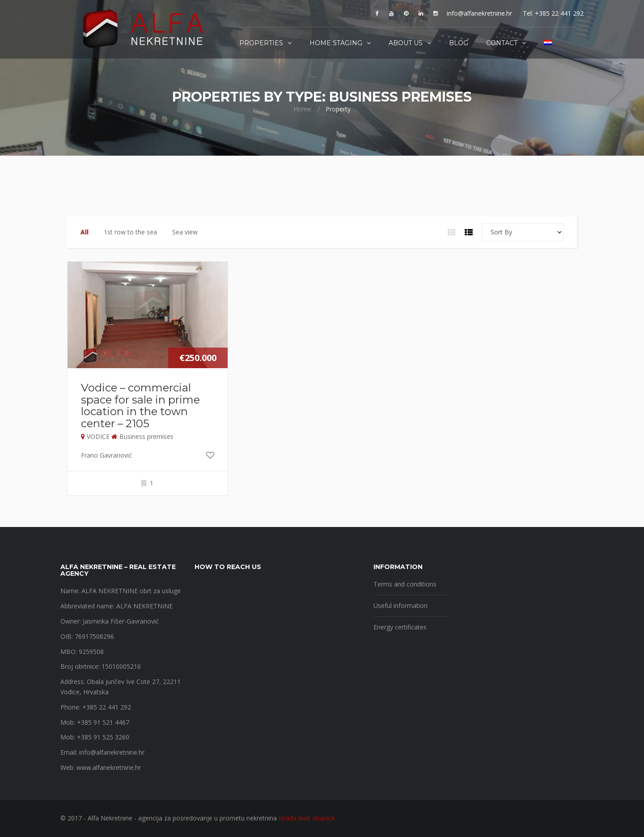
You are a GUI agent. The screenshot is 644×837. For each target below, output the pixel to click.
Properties (261, 43)
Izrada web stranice (307, 818)
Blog (459, 43)
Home (302, 109)
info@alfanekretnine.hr (479, 13)
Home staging (336, 43)
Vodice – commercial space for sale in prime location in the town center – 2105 (140, 405)
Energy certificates (400, 627)
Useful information (400, 605)
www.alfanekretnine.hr (109, 767)
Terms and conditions (405, 584)
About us (406, 43)
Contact (502, 43)
